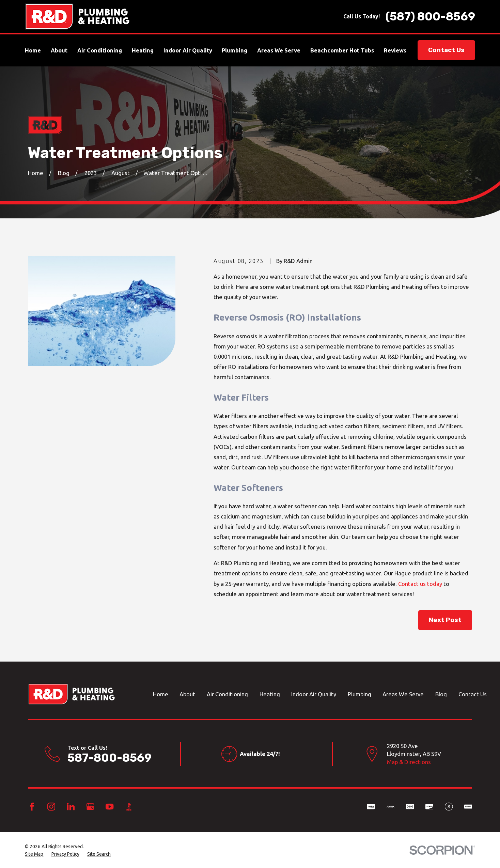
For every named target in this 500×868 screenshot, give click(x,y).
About (187, 694)
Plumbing (360, 694)
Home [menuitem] (33, 50)
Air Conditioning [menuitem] (100, 50)
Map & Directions (409, 762)
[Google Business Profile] (90, 807)
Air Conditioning (227, 694)
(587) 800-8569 (430, 17)
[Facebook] (32, 807)
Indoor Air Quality (314, 694)
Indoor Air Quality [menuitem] (188, 50)
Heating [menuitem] (143, 50)
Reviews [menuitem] (395, 50)
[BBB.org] (129, 807)
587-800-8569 (110, 758)
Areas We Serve (403, 694)
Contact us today (420, 584)
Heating (270, 694)
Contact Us (446, 50)
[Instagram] (51, 807)
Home (161, 694)
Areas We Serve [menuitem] (279, 50)
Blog (441, 694)
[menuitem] (34, 854)
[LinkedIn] (71, 807)
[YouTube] (110, 807)
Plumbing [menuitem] (235, 50)
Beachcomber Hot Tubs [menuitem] (342, 50)
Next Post (445, 620)
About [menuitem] (59, 50)
